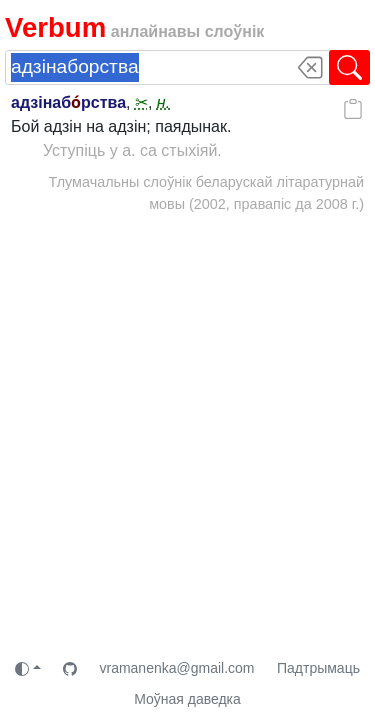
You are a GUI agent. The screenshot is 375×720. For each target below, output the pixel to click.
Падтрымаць (318, 668)
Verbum (55, 27)
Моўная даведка (187, 699)
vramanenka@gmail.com (176, 668)
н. (163, 102)
